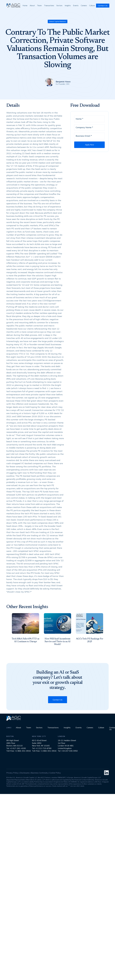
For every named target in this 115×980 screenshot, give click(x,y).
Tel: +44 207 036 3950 (68, 751)
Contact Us (103, 6)
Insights (68, 6)
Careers (84, 6)
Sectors (59, 6)
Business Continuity (39, 773)
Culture (92, 6)
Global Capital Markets (58, 21)
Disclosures (25, 773)
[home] (13, 6)
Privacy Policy (12, 773)
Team (39, 6)
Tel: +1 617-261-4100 (16, 748)
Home (25, 6)
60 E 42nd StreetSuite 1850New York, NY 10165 (41, 743)
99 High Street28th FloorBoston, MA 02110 (14, 743)
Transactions (49, 6)
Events (76, 6)
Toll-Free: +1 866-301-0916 (19, 751)
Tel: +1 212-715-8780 (42, 748)
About (32, 6)
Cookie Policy (55, 773)
